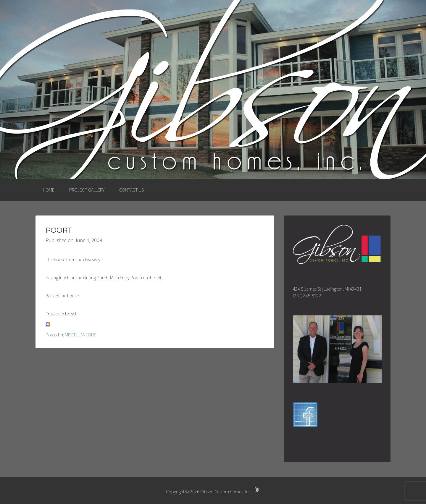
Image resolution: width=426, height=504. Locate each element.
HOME (49, 190)
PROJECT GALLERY (87, 190)
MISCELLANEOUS (80, 335)
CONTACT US (131, 190)
